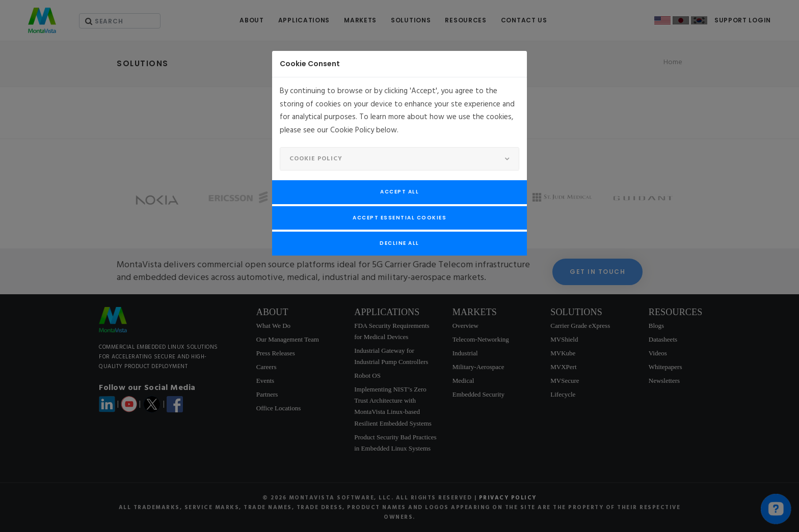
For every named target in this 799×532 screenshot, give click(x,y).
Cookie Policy (316, 159)
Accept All (400, 192)
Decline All (400, 243)
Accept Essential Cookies (400, 218)
